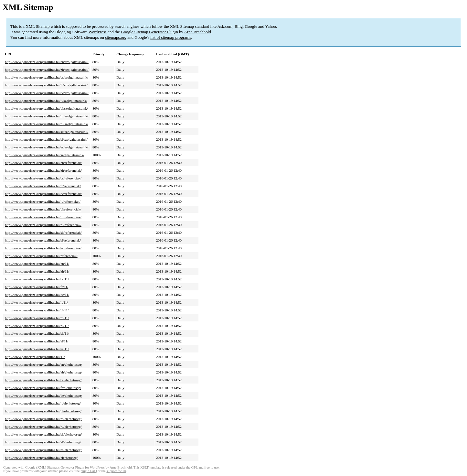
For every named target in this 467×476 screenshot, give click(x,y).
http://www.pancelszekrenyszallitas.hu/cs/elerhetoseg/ (43, 380)
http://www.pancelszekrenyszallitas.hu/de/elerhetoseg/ (43, 395)
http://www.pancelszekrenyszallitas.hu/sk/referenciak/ (43, 233)
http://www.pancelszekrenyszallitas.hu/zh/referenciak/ (43, 170)
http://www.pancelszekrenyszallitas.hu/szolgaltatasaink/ (45, 155)
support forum (116, 471)
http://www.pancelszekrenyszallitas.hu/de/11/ (37, 295)
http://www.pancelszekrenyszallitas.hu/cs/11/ (37, 279)
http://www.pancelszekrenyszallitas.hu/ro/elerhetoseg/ (43, 419)
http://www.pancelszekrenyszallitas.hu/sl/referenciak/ (43, 240)
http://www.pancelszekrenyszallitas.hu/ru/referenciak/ (43, 225)
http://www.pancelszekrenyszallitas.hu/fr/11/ (37, 287)
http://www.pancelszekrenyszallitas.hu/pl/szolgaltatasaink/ (46, 108)
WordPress (98, 32)
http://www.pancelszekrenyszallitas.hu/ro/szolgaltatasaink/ (47, 116)
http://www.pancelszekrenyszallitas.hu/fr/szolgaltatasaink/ (46, 85)
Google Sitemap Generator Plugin (149, 32)
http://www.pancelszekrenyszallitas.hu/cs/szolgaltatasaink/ (47, 77)
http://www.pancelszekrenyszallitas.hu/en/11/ (37, 264)
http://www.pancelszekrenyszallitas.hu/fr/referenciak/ (43, 186)
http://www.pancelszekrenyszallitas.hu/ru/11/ (37, 326)
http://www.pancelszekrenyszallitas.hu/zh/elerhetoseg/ (43, 372)
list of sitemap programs (171, 37)
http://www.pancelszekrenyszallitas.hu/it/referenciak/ (43, 201)
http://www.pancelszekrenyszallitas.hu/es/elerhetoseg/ (43, 450)
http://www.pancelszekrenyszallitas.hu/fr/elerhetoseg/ (43, 388)
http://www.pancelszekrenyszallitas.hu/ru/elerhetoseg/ (43, 427)
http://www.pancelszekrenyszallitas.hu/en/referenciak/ (43, 163)
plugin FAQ (89, 471)
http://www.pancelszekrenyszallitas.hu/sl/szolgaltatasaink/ (46, 139)
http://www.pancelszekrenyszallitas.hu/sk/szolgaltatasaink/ (47, 132)
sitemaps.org (116, 37)
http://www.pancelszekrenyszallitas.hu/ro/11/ (37, 318)
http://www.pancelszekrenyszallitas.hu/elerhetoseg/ (41, 458)
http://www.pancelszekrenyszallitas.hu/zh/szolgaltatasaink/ (47, 70)
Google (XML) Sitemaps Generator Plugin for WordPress (65, 467)
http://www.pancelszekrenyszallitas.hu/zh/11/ (37, 271)
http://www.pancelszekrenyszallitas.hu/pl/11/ (37, 310)
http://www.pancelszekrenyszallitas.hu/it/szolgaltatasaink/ (46, 101)
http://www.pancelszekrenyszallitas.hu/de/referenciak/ (43, 194)
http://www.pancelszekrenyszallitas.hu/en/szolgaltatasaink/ (47, 62)
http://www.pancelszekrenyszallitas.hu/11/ (35, 357)
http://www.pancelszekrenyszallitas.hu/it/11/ (36, 302)
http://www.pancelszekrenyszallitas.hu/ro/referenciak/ (43, 217)
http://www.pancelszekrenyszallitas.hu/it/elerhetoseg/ (43, 403)
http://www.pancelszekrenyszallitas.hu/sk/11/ (37, 333)
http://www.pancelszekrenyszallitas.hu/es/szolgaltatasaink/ (47, 147)
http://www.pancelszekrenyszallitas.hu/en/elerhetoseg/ (43, 364)
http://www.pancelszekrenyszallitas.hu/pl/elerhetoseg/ (43, 411)
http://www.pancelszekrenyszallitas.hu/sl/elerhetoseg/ (43, 442)
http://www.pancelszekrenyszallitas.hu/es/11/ (37, 349)
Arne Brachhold (197, 32)
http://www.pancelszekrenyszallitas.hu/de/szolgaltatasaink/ (47, 93)
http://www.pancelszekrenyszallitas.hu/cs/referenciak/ (43, 178)
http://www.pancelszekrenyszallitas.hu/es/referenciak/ (43, 248)
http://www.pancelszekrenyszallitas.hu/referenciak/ (41, 256)
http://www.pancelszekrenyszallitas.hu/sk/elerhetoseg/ (43, 434)
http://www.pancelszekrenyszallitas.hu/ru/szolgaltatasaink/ (47, 124)
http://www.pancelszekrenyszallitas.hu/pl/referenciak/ (43, 209)
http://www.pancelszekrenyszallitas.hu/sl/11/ (37, 341)
